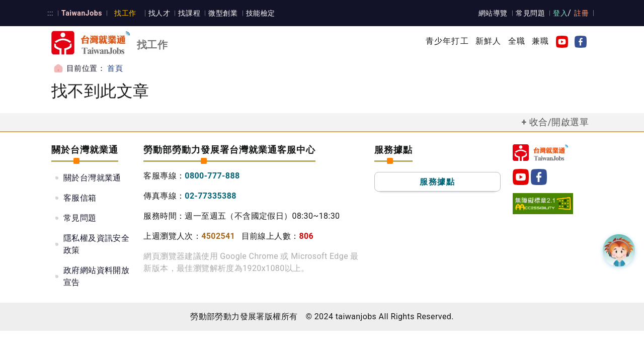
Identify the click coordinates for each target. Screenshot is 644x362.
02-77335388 (211, 196)
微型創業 (221, 13)
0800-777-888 (212, 176)
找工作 (124, 13)
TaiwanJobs (81, 13)
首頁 (115, 68)
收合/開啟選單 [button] (559, 122)
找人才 (158, 13)
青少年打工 (447, 41)
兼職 (540, 41)
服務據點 (437, 182)
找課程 (187, 13)
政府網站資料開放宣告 (96, 276)
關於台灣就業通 (92, 178)
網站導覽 (494, 13)
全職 (517, 41)
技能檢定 (258, 13)
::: (50, 13)
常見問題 (531, 13)
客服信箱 (80, 198)
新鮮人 (489, 41)
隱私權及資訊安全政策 (96, 244)
